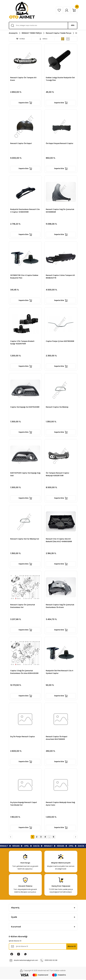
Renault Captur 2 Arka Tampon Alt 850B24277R (60, 277)
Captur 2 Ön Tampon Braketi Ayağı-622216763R (22, 343)
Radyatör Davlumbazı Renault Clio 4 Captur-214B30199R (25, 211)
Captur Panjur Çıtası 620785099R (60, 341)
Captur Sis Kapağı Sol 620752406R (25, 407)
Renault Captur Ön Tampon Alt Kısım (23, 79)
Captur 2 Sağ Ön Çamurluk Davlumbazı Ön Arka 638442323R (24, 672)
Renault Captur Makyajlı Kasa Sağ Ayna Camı (60, 804)
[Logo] (22, 10)
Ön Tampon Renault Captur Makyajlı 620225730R (57, 474)
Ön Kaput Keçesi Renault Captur (60, 143)
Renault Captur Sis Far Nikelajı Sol (25, 539)
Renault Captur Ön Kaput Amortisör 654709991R (57, 738)
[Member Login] (67, 10)
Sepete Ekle (25, 103)
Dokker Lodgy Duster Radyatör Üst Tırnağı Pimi (60, 79)
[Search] (43, 25)
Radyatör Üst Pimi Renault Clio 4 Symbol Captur (60, 672)
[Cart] (74, 10)
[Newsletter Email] (43, 947)
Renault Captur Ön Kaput (21, 143)
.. (49, 837)
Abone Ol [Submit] (72, 946)
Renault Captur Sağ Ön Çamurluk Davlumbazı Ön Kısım (60, 606)
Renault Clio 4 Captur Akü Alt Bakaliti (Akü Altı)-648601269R (59, 540)
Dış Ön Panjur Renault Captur (23, 737)
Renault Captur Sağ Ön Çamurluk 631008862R (60, 211)
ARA (73, 25)
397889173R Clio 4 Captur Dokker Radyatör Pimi (24, 277)
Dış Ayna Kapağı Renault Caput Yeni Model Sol (24, 804)
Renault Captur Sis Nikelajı (57, 407)
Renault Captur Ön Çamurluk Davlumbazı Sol (23, 606)
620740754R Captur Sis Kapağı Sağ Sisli (25, 474)
